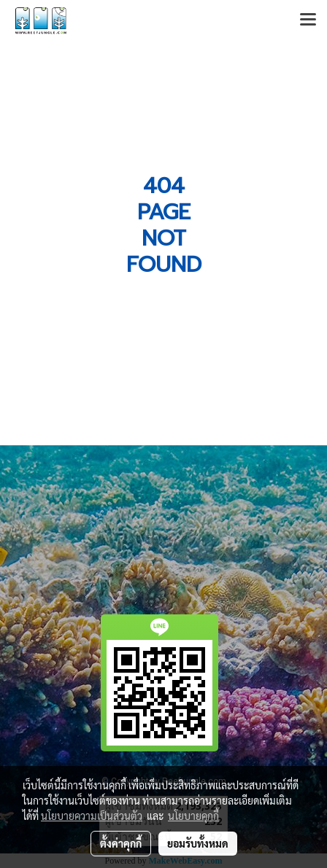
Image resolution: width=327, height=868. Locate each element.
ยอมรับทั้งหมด (198, 843)
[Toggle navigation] (308, 20)
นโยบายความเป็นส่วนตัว (92, 816)
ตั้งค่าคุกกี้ (121, 843)
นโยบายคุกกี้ (193, 816)
